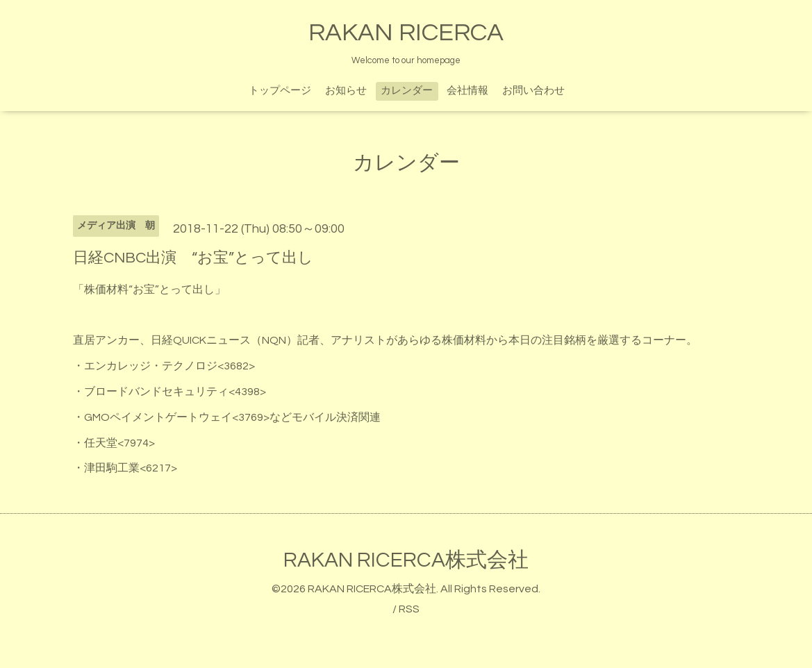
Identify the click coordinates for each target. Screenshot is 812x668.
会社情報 (467, 91)
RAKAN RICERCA (406, 33)
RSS (409, 609)
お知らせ (346, 91)
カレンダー (407, 91)
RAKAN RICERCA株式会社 (406, 560)
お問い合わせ (533, 91)
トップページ (280, 91)
